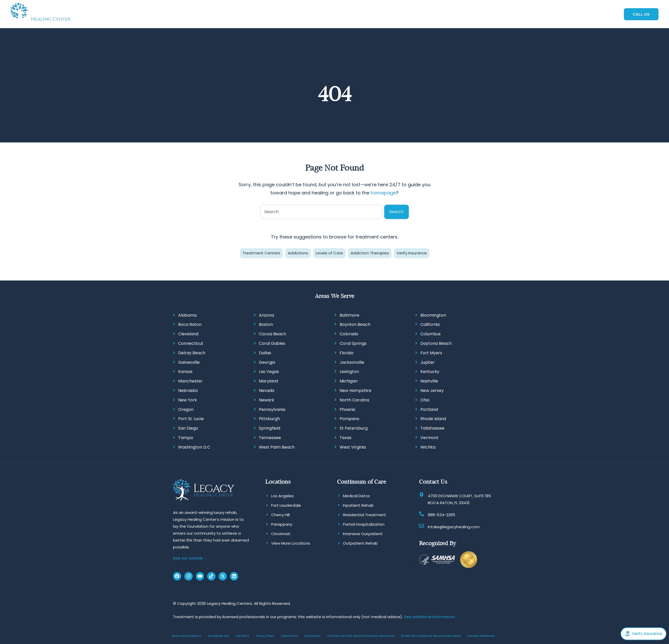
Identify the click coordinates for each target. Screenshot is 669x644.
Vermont (429, 437)
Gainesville (189, 362)
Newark (267, 399)
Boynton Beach (355, 324)
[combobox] (321, 211)
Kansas (185, 371)
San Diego (188, 428)
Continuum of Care (362, 481)
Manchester (190, 381)
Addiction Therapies (370, 252)
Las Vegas (269, 371)
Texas (346, 437)
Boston (266, 324)
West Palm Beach (277, 447)
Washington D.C (194, 447)
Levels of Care (329, 252)
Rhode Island (433, 418)
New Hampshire (356, 390)
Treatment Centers (261, 252)
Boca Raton (190, 324)
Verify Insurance (412, 252)
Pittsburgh (269, 418)
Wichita (428, 447)
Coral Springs (353, 343)
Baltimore (349, 314)
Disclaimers (312, 635)
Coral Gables (272, 343)
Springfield (270, 428)
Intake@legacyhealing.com (454, 526)
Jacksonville (352, 362)
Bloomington (433, 314)
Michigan (349, 381)
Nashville (429, 381)
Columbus (430, 333)
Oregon (186, 409)
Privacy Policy (265, 635)
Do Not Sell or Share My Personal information (431, 635)
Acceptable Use (218, 635)
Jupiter (428, 362)
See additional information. (430, 616)
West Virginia (353, 447)
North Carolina (354, 399)
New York (187, 399)
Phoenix (347, 409)
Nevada (267, 390)
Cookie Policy (289, 635)
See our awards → (190, 558)
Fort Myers (431, 352)
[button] (274, 14)
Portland (429, 409)
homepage (383, 192)
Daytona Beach (436, 343)
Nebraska (188, 390)
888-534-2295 (442, 514)
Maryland (268, 381)
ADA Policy (242, 635)
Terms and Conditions (186, 635)
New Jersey (432, 390)
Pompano (349, 418)
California (430, 324)
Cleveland (188, 333)
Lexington (349, 371)
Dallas (265, 352)
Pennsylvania (272, 409)
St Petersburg (354, 428)
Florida (346, 352)
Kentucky (430, 371)
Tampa (185, 437)
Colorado (349, 333)
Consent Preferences (481, 635)
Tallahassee (432, 428)
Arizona (266, 314)
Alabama (187, 314)
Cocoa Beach (272, 333)
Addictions (298, 252)
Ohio (425, 399)
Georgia (267, 362)
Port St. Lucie (191, 418)
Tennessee (270, 437)
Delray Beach (192, 352)
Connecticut (191, 343)
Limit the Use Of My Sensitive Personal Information (361, 635)
